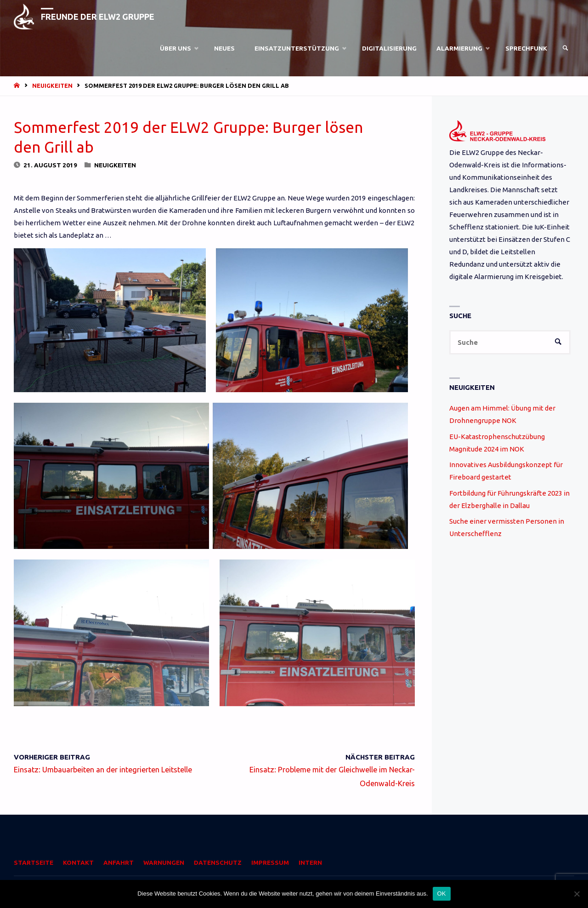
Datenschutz (218, 862)
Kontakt (78, 862)
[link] (565, 48)
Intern (310, 862)
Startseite (34, 862)
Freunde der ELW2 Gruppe (98, 17)
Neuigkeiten (52, 86)
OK (442, 894)
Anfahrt (119, 862)
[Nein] (577, 894)
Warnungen (164, 862)
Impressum (270, 862)
